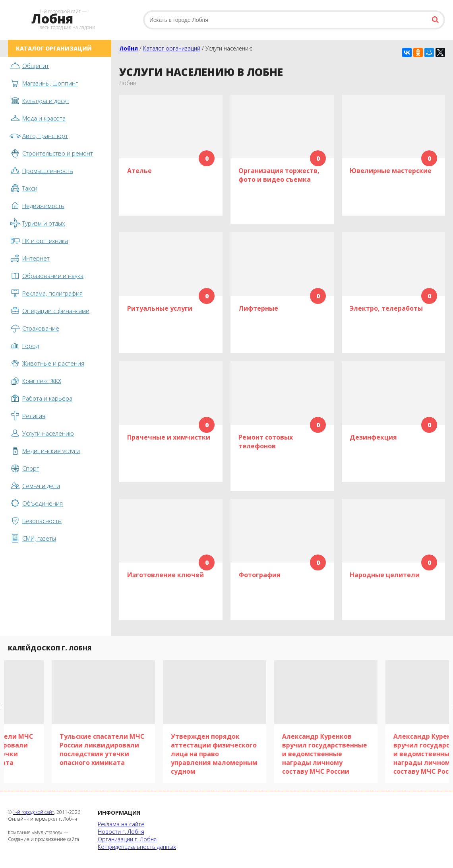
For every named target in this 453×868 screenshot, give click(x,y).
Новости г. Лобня (121, 832)
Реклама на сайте (121, 824)
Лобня (129, 48)
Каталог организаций (172, 48)
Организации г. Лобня (127, 839)
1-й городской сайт (33, 812)
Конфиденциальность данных (137, 847)
